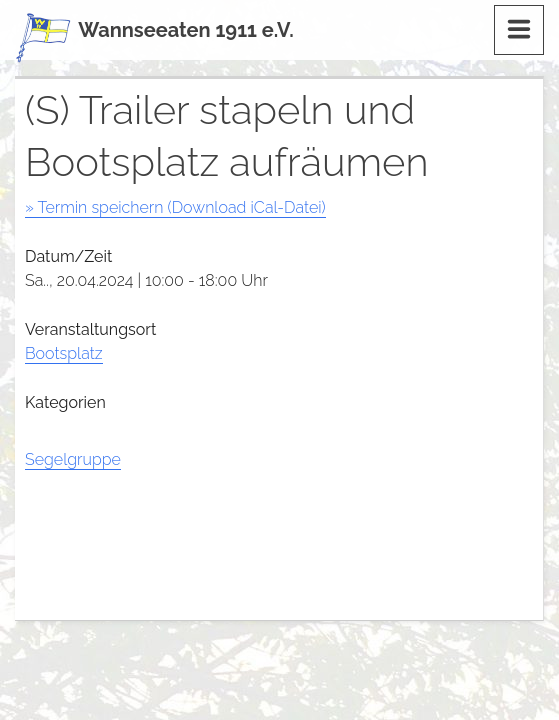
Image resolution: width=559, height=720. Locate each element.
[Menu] (519, 30)
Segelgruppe (73, 459)
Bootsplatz (64, 353)
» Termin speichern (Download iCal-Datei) (175, 207)
